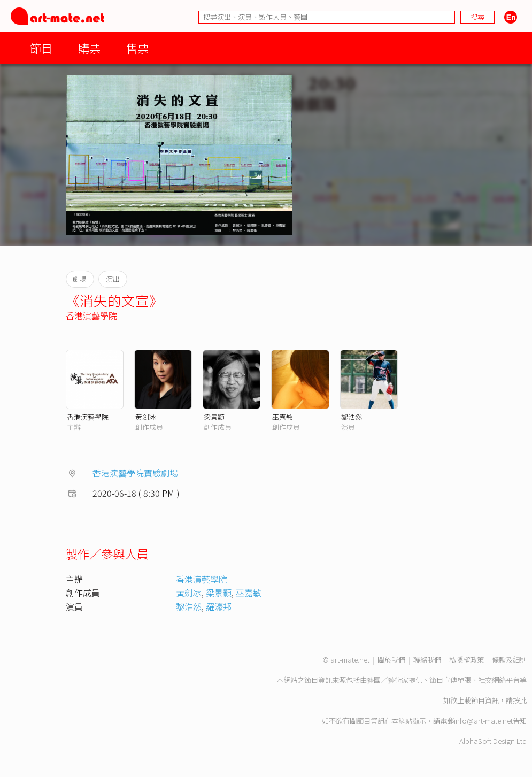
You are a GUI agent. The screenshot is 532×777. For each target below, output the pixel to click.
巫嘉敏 (283, 417)
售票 (137, 48)
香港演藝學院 (91, 316)
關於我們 (391, 660)
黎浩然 (352, 417)
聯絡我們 (427, 660)
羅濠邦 (219, 606)
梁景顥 (214, 417)
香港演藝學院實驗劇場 (135, 473)
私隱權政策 (467, 660)
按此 (520, 700)
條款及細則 (509, 660)
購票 (89, 48)
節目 (41, 48)
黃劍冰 (146, 417)
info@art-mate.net (483, 721)
